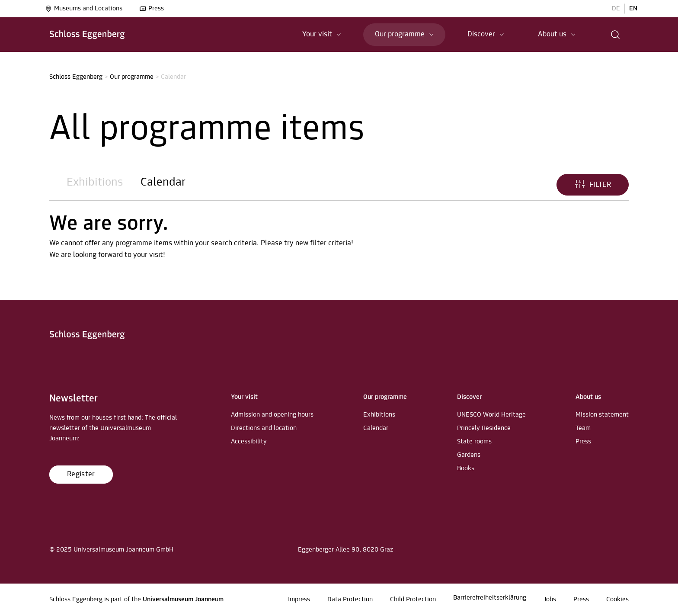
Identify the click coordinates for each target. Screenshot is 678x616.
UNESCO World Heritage (491, 415)
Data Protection (350, 600)
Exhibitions (95, 183)
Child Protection (413, 600)
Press (152, 9)
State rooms (474, 442)
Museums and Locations (84, 9)
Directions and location (264, 428)
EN (633, 9)
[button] (616, 35)
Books (466, 468)
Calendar (163, 183)
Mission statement (602, 415)
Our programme (132, 77)
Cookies (617, 600)
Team (583, 428)
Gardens (469, 455)
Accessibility (249, 442)
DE (616, 9)
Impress (299, 600)
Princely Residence (484, 428)
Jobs (550, 600)
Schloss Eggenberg (76, 77)
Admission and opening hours (272, 415)
